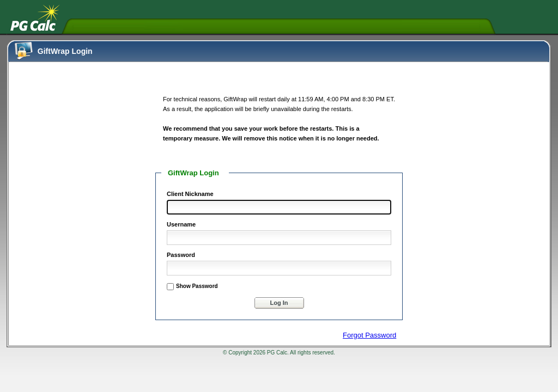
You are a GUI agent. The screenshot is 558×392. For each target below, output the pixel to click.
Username (181, 224)
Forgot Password (369, 335)
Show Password (197, 286)
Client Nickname (190, 194)
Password (181, 255)
